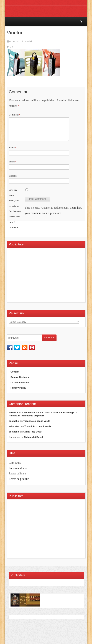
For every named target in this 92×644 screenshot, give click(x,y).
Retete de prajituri (19, 479)
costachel (28, 41)
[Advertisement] (39, 276)
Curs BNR (15, 463)
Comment (15, 115)
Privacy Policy (18, 388)
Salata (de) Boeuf (33, 432)
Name (12, 148)
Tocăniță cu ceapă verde (37, 421)
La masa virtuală (20, 382)
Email (13, 162)
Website (13, 176)
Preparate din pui (18, 468)
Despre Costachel (20, 377)
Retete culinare (17, 473)
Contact (15, 372)
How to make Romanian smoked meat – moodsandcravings (41, 412)
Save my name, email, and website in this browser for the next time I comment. (15, 209)
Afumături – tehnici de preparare (27, 416)
